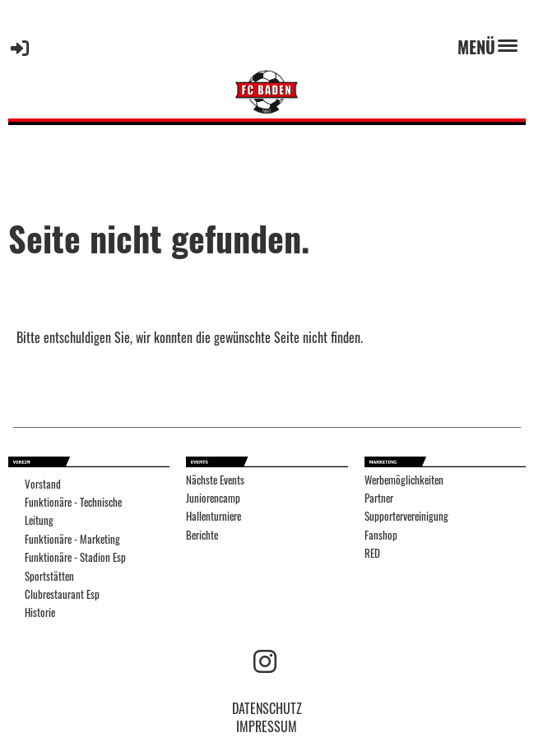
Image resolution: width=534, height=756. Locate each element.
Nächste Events (215, 480)
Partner (379, 498)
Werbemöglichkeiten (404, 480)
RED (372, 553)
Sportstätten (49, 576)
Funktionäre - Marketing (72, 539)
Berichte (202, 535)
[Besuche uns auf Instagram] (265, 659)
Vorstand (43, 484)
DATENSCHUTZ (267, 708)
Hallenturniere (214, 516)
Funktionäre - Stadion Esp (75, 557)
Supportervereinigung (406, 516)
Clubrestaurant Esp (62, 594)
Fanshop (381, 535)
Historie (40, 612)
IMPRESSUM (267, 726)
